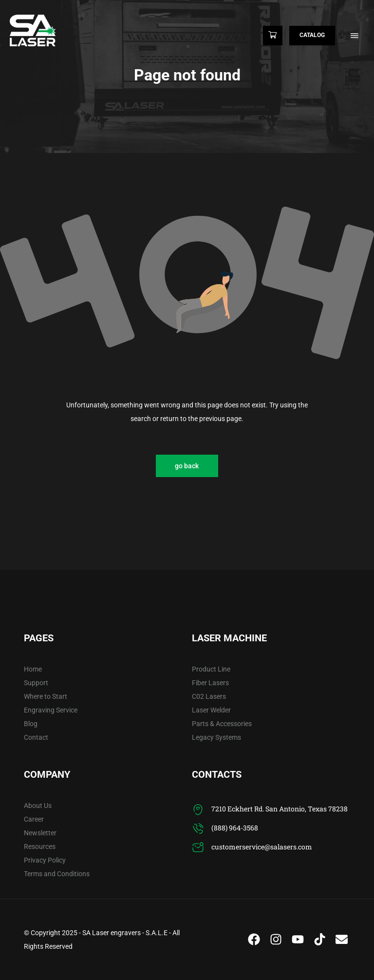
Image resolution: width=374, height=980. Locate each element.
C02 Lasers (209, 696)
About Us (38, 806)
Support (36, 683)
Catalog (312, 35)
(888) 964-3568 (235, 828)
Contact (36, 737)
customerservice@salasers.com (262, 847)
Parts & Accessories (222, 724)
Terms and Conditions (57, 874)
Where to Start (46, 696)
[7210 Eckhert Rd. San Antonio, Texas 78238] (198, 810)
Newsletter (40, 833)
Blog (31, 724)
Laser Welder (211, 710)
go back (187, 466)
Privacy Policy (45, 860)
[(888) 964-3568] (198, 829)
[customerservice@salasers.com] (198, 848)
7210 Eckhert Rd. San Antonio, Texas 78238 (280, 809)
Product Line (211, 669)
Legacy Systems (216, 737)
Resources (40, 846)
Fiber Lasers (210, 683)
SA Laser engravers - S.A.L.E (125, 933)
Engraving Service (51, 710)
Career (34, 819)
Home (33, 669)
